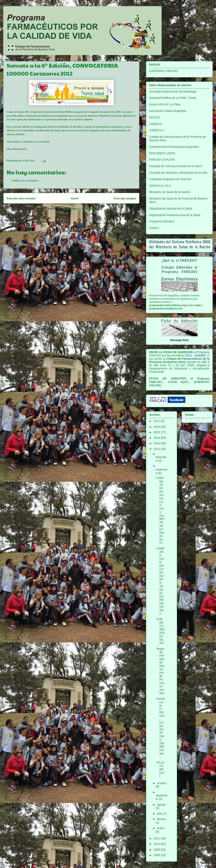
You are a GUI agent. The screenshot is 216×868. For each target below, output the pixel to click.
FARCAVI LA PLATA (162, 160)
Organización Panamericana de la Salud (175, 215)
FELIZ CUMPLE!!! (160, 769)
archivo (79, 119)
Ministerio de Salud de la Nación (170, 192)
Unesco (154, 228)
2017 (157, 421)
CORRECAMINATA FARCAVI (160, 631)
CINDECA (156, 124)
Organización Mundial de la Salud (170, 208)
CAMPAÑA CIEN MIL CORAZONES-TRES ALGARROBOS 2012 (160, 581)
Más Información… (18, 149)
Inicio (75, 198)
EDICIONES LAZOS (162, 153)
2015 (157, 432)
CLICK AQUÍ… (179, 382)
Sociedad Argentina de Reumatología (173, 92)
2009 (157, 850)
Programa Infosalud (162, 221)
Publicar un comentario (25, 180)
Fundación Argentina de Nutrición (170, 179)
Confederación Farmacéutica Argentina (174, 147)
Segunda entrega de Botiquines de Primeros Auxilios (160, 671)
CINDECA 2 (157, 130)
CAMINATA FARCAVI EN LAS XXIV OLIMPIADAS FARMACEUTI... (160, 510)
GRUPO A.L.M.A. (160, 186)
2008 (157, 855)
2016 (157, 427)
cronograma (40, 127)
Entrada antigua (125, 198)
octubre (162, 783)
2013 (157, 443)
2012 (157, 449)
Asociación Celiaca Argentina (168, 111)
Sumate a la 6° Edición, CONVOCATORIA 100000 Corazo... (160, 728)
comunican (29, 142)
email (46, 142)
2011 (157, 838)
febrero (161, 819)
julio (160, 814)
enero (161, 828)
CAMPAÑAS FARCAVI (163, 71)
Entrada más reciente (21, 198)
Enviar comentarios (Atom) (79, 209)
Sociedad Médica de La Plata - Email (173, 98)
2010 (157, 844)
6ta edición (24, 127)
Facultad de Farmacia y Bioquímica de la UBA (178, 173)
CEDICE (155, 117)
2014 (157, 438)
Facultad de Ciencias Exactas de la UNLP (176, 166)
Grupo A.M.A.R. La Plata (165, 104)
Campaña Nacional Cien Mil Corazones (110, 112)
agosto (161, 805)
